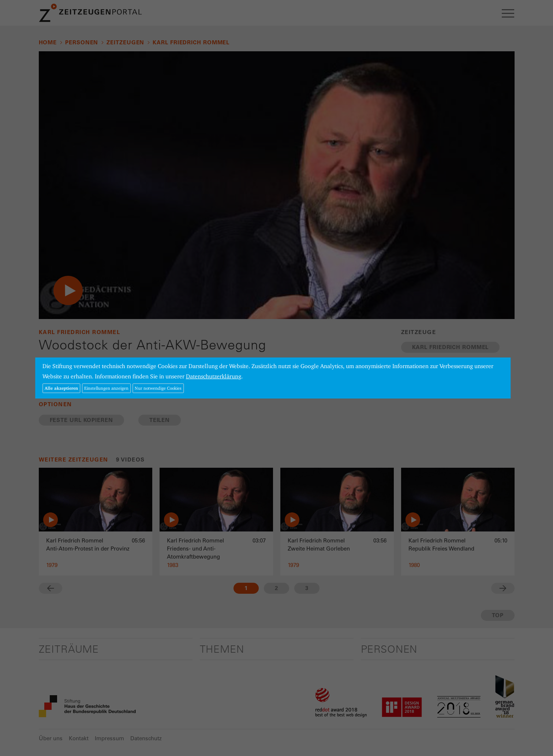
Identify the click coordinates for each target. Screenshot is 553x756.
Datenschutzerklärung (214, 376)
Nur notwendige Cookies (158, 388)
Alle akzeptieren (61, 388)
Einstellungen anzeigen (106, 388)
